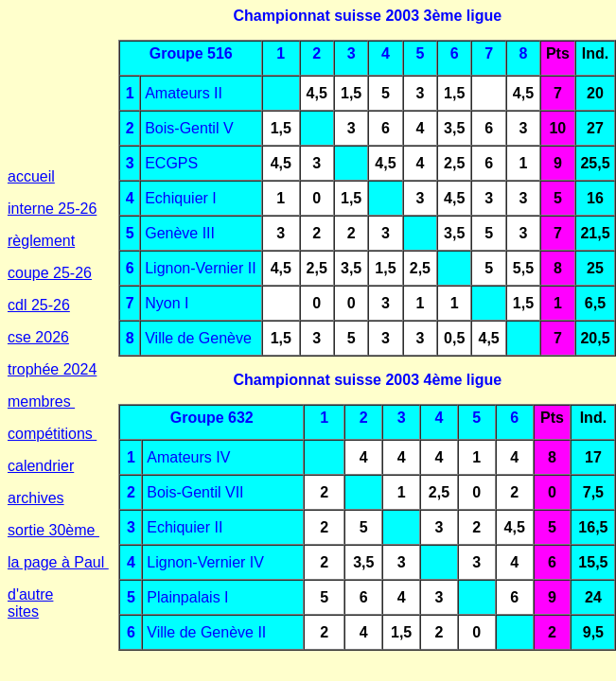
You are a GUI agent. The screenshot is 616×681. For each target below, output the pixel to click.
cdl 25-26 (39, 305)
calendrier (41, 466)
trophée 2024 (52, 369)
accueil (31, 176)
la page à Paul (58, 562)
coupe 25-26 (50, 273)
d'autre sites (30, 603)
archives (36, 498)
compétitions (52, 434)
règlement (41, 241)
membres (41, 402)
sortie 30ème (53, 530)
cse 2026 (38, 337)
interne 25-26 (52, 209)
